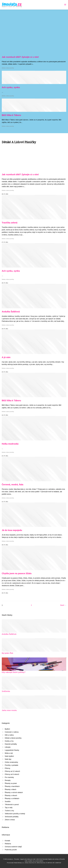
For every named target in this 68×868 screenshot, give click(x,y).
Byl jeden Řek (7, 653)
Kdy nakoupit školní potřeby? (14, 672)
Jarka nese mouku (9, 710)
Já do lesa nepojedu (12, 530)
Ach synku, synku (11, 87)
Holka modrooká (10, 444)
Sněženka (6, 691)
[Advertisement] (34, 27)
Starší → (63, 605)
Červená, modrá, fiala (13, 485)
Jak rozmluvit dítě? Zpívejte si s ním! (20, 57)
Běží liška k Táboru (11, 115)
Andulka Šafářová (11, 312)
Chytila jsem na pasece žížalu (17, 573)
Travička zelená (10, 223)
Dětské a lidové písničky (8, 68)
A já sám (6, 357)
